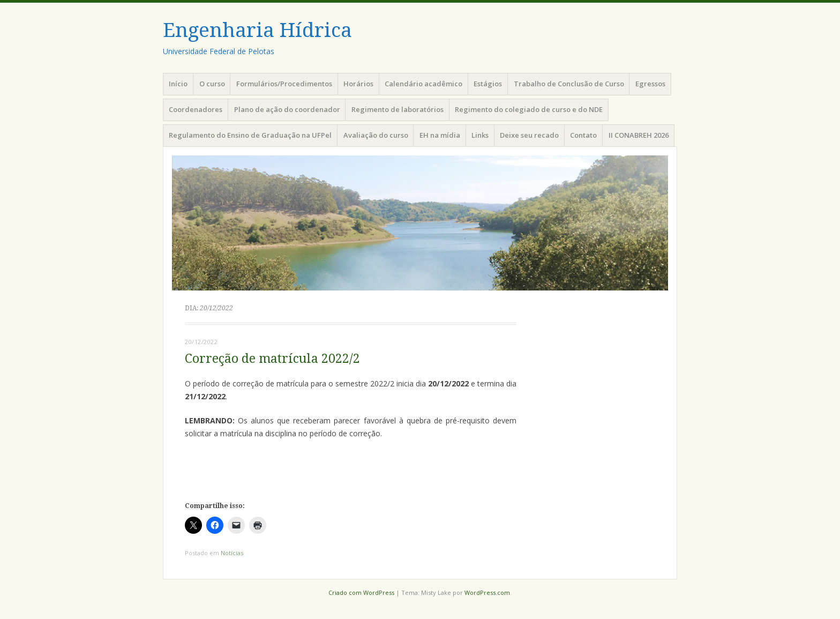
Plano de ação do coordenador (287, 109)
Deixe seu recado (529, 135)
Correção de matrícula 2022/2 (272, 359)
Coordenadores (196, 109)
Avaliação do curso (376, 135)
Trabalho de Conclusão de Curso (569, 84)
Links (480, 135)
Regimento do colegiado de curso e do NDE (529, 109)
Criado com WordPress (361, 592)
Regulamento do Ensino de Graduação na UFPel (250, 135)
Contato (583, 135)
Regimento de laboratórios (397, 109)
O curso (212, 84)
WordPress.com (487, 592)
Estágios (488, 84)
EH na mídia (440, 135)
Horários (358, 84)
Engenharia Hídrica (257, 30)
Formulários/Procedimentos (284, 84)
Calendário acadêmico (423, 84)
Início (178, 84)
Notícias (232, 553)
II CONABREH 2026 (639, 135)
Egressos (650, 84)
